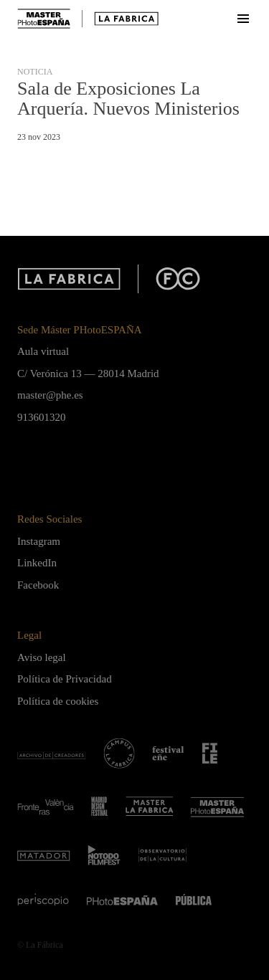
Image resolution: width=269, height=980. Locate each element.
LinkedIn (37, 563)
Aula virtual (43, 351)
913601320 (42, 417)
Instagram (39, 541)
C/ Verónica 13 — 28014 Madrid (88, 374)
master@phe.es (50, 395)
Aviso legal (42, 657)
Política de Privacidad (65, 679)
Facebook (38, 585)
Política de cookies (58, 701)
